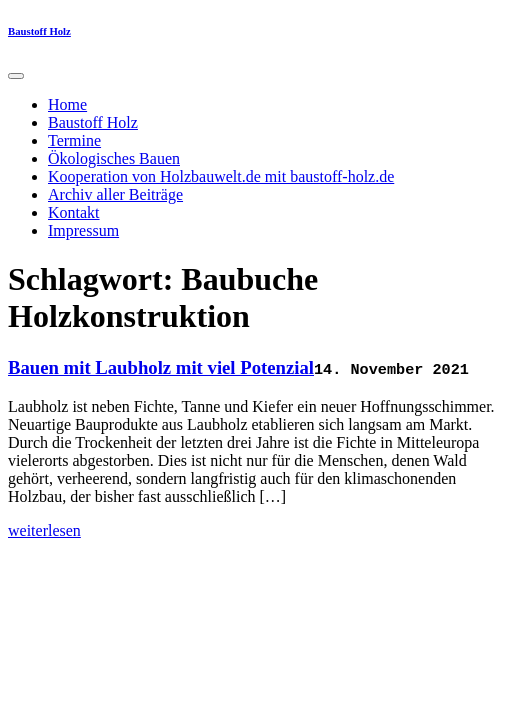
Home (67, 104)
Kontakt (74, 212)
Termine (74, 140)
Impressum (83, 230)
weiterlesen (44, 530)
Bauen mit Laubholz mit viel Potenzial (161, 367)
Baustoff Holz (39, 31)
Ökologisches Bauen (114, 158)
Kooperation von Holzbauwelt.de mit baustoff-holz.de (221, 176)
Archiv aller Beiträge (115, 194)
